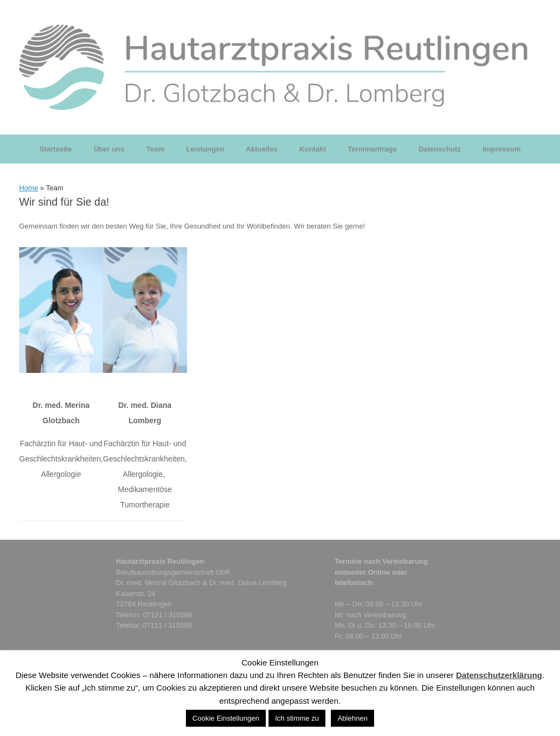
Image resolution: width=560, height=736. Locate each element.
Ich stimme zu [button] (297, 718)
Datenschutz (439, 149)
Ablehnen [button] (352, 718)
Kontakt (313, 149)
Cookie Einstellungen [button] (226, 718)
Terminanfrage (372, 149)
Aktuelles (262, 149)
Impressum (502, 149)
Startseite (56, 149)
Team (156, 149)
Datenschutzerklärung (499, 675)
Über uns (109, 149)
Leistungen (205, 149)
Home (29, 188)
